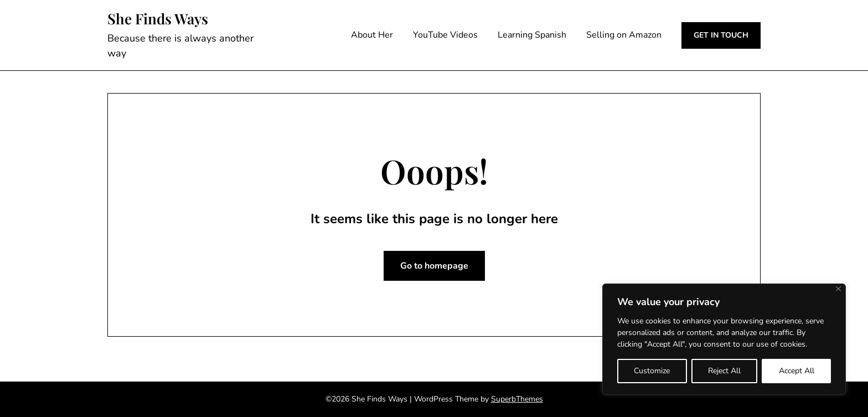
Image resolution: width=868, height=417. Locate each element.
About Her (372, 35)
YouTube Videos (445, 35)
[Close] (838, 289)
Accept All (797, 371)
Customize (652, 371)
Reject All (724, 371)
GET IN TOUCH (721, 35)
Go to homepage (434, 266)
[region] (724, 339)
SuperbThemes (517, 399)
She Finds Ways (158, 19)
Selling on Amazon (624, 35)
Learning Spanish (532, 35)
